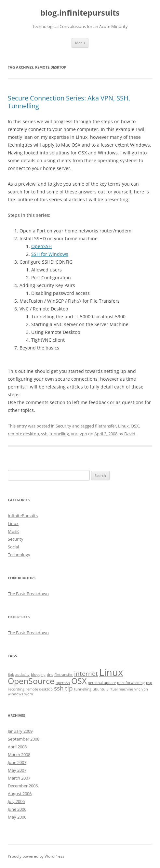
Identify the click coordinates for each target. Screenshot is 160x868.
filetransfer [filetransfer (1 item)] (64, 675)
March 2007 (19, 778)
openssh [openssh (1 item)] (63, 683)
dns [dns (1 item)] (50, 675)
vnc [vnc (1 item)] (137, 689)
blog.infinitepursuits (80, 13)
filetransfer (106, 426)
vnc (74, 434)
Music (13, 531)
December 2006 (23, 786)
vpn (83, 434)
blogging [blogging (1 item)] (38, 675)
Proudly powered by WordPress (36, 856)
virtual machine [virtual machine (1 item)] (120, 689)
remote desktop (23, 434)
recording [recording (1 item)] (16, 689)
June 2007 (17, 762)
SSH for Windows (50, 254)
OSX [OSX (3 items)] (79, 681)
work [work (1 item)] (29, 694)
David (130, 434)
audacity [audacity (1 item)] (22, 675)
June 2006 (17, 809)
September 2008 (24, 739)
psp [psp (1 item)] (149, 683)
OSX (135, 426)
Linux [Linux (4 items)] (111, 672)
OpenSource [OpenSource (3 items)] (31, 681)
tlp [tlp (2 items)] (69, 688)
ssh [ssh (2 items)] (59, 688)
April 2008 (17, 747)
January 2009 (20, 731)
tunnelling (59, 434)
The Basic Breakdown (28, 594)
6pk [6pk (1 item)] (11, 675)
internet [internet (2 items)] (86, 674)
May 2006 (17, 817)
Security (63, 426)
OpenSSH (41, 246)
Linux (123, 426)
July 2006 (16, 801)
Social (13, 547)
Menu (80, 43)
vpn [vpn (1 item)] (145, 689)
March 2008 (19, 755)
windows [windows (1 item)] (15, 694)
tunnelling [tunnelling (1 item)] (83, 689)
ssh (44, 434)
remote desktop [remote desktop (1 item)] (39, 689)
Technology (19, 555)
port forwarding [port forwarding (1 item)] (131, 683)
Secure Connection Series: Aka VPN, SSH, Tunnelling (69, 102)
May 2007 (17, 770)
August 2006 (20, 794)
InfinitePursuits (23, 516)
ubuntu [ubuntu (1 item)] (99, 689)
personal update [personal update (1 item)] (102, 683)
